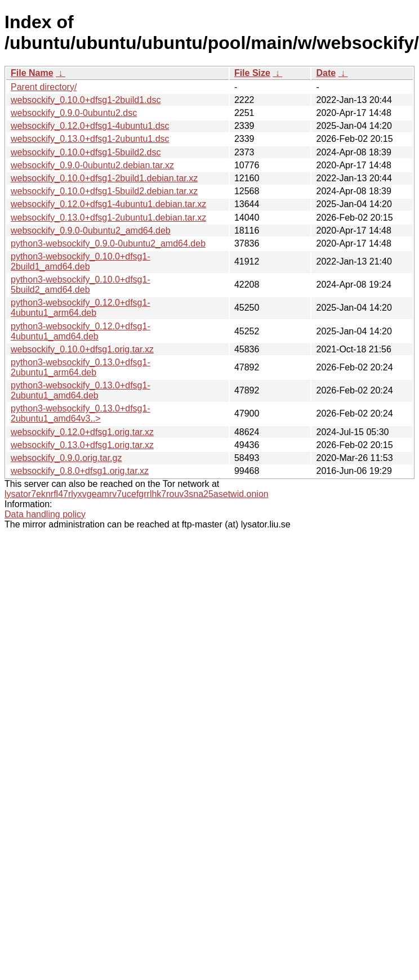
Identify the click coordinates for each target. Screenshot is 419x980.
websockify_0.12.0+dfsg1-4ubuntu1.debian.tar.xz (108, 204)
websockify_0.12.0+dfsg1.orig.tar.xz (82, 432)
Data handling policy (45, 514)
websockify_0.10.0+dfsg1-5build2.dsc (86, 152)
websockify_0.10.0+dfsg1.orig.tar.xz (82, 349)
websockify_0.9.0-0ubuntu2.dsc (74, 113)
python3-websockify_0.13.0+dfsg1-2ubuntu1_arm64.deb (81, 367)
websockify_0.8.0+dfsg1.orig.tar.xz (80, 471)
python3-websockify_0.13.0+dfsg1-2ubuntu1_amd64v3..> (81, 413)
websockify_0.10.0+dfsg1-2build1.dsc (86, 100)
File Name (32, 73)
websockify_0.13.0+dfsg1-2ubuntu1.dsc (90, 139)
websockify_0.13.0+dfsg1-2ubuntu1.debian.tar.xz (108, 218)
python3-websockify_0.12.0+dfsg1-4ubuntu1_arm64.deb (81, 308)
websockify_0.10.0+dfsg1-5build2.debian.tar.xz (104, 191)
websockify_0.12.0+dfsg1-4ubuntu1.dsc (90, 126)
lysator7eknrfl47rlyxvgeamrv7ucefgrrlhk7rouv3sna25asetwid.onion (137, 494)
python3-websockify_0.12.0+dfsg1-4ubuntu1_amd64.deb (81, 331)
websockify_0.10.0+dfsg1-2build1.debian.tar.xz (104, 178)
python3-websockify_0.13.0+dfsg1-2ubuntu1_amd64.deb (81, 390)
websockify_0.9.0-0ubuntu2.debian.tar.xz (92, 165)
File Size (252, 73)
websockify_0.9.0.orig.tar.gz (66, 458)
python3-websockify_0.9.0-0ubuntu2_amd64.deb (108, 243)
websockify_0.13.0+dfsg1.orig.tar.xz (82, 445)
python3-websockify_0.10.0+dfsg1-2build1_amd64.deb (81, 261)
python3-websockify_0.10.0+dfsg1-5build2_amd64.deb (81, 285)
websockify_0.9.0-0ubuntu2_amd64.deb (91, 231)
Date (326, 73)
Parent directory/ (44, 87)
